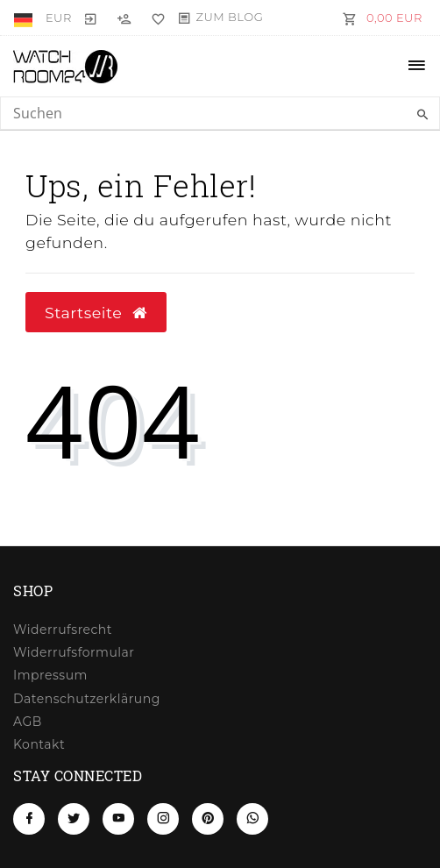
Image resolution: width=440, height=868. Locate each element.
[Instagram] (163, 819)
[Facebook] (29, 819)
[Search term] (220, 113)
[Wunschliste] (154, 18)
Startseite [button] (96, 313)
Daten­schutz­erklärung (87, 699)
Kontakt (39, 744)
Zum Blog (230, 17)
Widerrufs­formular (74, 652)
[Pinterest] (208, 819)
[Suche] (422, 115)
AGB (28, 722)
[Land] (25, 18)
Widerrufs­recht (63, 630)
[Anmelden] (91, 18)
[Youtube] (118, 819)
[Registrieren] (124, 18)
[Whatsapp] (252, 819)
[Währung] (59, 18)
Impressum (50, 675)
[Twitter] (74, 819)
